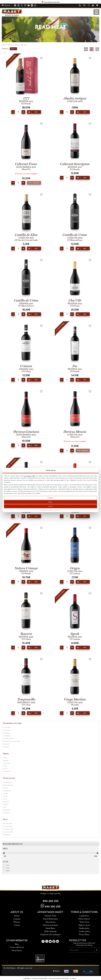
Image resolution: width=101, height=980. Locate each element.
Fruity (8, 865)
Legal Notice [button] (27, 978)
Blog (17, 944)
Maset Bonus (50, 928)
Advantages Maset (50, 912)
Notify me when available (26, 174)
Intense (8, 868)
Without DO (6, 744)
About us (17, 912)
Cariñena (5, 788)
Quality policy (84, 928)
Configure (50, 498)
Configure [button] (73, 978)
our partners (28, 476)
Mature (8, 871)
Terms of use (84, 922)
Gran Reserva (7, 772)
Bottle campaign (51, 931)
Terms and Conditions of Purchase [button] (59, 978)
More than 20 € (7, 835)
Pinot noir (6, 805)
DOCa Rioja (6, 733)
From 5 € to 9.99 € (8, 826)
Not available (34, 183)
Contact (17, 925)
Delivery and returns (51, 925)
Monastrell (6, 802)
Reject (50, 502)
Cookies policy (84, 931)
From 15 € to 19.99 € (8, 832)
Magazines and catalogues (50, 935)
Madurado (6, 760)
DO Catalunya (7, 736)
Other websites (17, 941)
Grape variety (9, 778)
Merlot (5, 799)
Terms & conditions (84, 912)
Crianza (5, 766)
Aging (6, 753)
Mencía (5, 796)
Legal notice (84, 916)
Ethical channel (84, 919)
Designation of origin (12, 723)
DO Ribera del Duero (9, 739)
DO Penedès (7, 728)
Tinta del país (6, 813)
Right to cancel (84, 925)
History (17, 916)
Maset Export (17, 951)
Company (17, 919)
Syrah (5, 807)
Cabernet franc (7, 782)
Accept (50, 506)
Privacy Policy (84, 935)
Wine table (6, 747)
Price (13, 49)
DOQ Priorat (7, 730)
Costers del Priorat (17, 947)
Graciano (5, 794)
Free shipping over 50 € (52, 2)
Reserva (5, 769)
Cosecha (5, 758)
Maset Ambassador (50, 919)
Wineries (17, 922)
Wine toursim (51, 922)
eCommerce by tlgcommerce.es (46, 968)
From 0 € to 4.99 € (8, 824)
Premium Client (50, 916)
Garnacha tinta (7, 791)
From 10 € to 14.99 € (8, 829)
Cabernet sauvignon (8, 785)
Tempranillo (6, 810)
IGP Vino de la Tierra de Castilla (11, 741)
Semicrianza (6, 763)
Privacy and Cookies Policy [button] (40, 978)
